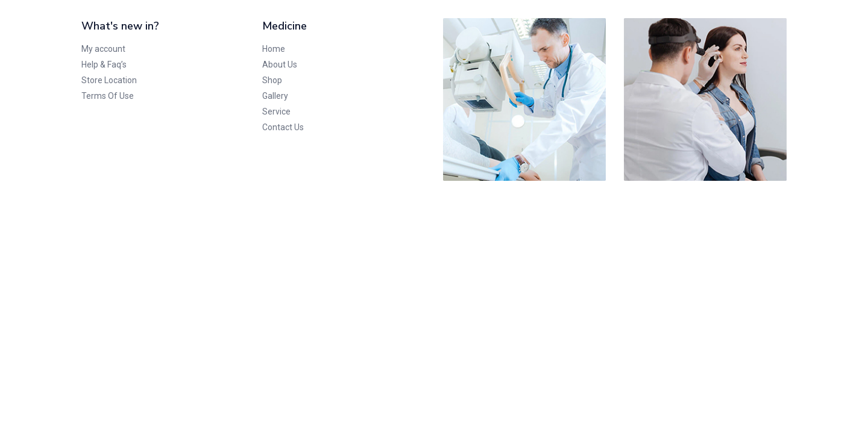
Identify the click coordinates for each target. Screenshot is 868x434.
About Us (280, 64)
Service (276, 112)
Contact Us (283, 127)
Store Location (109, 80)
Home (274, 49)
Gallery (275, 96)
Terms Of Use (108, 96)
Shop (272, 80)
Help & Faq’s (104, 64)
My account (103, 49)
